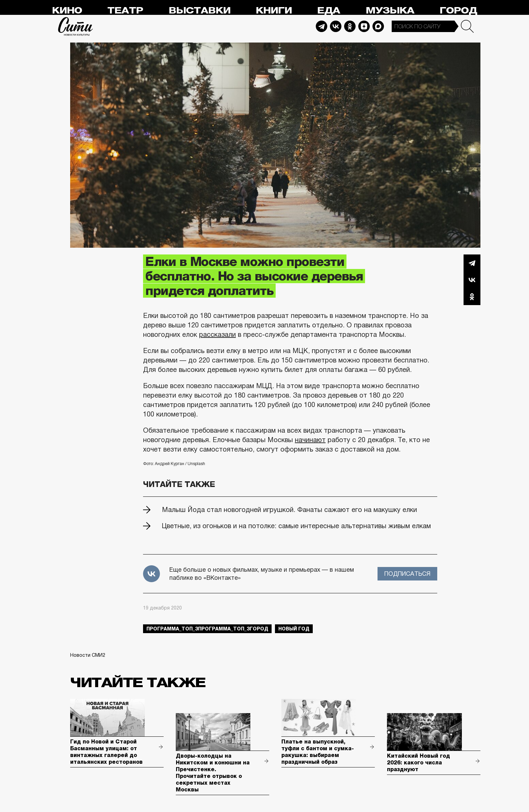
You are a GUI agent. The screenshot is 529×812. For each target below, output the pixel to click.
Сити (76, 26)
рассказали (217, 334)
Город (458, 11)
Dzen (364, 26)
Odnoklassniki (350, 26)
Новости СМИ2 (88, 655)
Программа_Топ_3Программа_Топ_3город (207, 629)
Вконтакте (472, 280)
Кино (67, 11)
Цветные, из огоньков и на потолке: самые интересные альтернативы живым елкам (296, 526)
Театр (125, 11)
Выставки (200, 11)
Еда (329, 11)
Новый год (294, 629)
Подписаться (407, 574)
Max (378, 26)
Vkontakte (336, 26)
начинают (310, 440)
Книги (274, 11)
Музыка (390, 11)
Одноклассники (472, 297)
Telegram (322, 26)
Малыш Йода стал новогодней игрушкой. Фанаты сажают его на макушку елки (289, 510)
